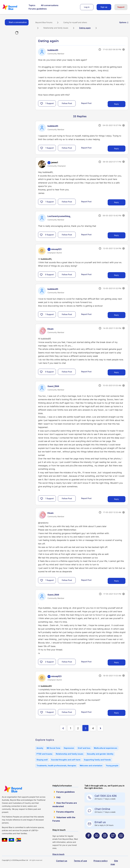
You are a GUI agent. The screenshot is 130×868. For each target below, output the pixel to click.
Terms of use (80, 861)
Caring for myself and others (75, 22)
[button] (42, 103)
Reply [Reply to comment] (116, 149)
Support (121, 7)
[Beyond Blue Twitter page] (113, 841)
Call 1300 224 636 (106, 796)
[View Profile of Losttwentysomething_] (59, 216)
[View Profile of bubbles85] (53, 50)
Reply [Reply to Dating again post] (116, 104)
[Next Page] (100, 728)
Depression (69, 748)
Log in (87, 7)
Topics (32, 5)
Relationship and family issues (56, 28)
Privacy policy (101, 861)
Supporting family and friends (97, 760)
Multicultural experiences (106, 748)
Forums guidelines (38, 9)
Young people (112, 766)
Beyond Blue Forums (13, 7)
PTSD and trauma (44, 754)
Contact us (62, 861)
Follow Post (67, 103)
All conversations (50, 5)
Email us (100, 822)
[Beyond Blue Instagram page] (105, 841)
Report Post (86, 103)
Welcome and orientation (91, 766)
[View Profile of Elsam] (50, 329)
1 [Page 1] (71, 728)
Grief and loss (84, 748)
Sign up (104, 7)
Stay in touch (58, 854)
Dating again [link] (85, 28)
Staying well (42, 760)
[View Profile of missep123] (56, 249)
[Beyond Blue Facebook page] (88, 841)
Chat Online (102, 809)
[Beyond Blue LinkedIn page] (121, 841)
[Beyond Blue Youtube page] (97, 841)
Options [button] (123, 22)
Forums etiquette (65, 812)
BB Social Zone (54, 748)
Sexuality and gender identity (100, 754)
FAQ (58, 797)
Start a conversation (18, 22)
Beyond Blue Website (13, 789)
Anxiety (40, 748)
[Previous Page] (63, 728)
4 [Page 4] (93, 728)
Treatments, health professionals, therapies (56, 766)
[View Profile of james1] (55, 162)
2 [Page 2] (78, 728)
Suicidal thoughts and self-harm (66, 760)
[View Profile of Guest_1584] (53, 386)
